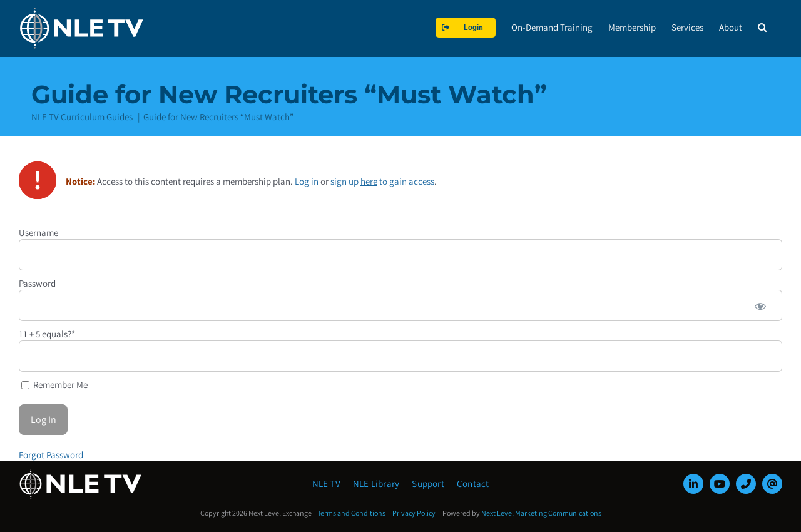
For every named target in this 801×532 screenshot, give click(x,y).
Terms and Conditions (351, 513)
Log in (307, 181)
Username (38, 232)
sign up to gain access (382, 181)
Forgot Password (51, 454)
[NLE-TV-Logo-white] (81, 472)
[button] (762, 27)
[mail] (772, 484)
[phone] (746, 484)
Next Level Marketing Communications (541, 513)
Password (37, 283)
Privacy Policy (414, 513)
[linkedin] (693, 484)
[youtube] (720, 484)
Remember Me (54, 384)
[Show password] (760, 305)
